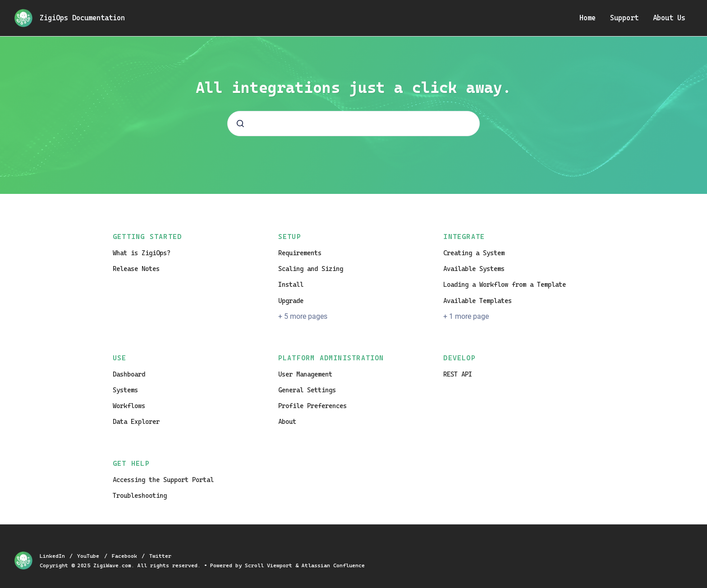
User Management (305, 374)
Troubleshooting (140, 496)
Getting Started (147, 237)
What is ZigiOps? (142, 253)
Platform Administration (331, 358)
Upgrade (291, 301)
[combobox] (353, 124)
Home (588, 18)
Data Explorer (136, 422)
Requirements (300, 253)
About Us (669, 18)
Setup (290, 237)
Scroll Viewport (270, 565)
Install (291, 285)
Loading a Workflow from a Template (505, 285)
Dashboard (129, 374)
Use (120, 358)
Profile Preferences (312, 406)
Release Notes (136, 269)
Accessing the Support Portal (163, 480)
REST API (458, 374)
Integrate (464, 237)
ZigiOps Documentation (82, 18)
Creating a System (474, 253)
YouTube (90, 556)
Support (624, 18)
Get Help (131, 464)
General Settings (307, 390)
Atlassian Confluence (333, 565)
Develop (459, 358)
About (287, 422)
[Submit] (240, 124)
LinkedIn (54, 556)
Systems (125, 390)
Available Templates (477, 301)
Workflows (129, 406)
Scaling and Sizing (311, 269)
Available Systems (474, 269)
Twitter (160, 556)
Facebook (126, 556)
